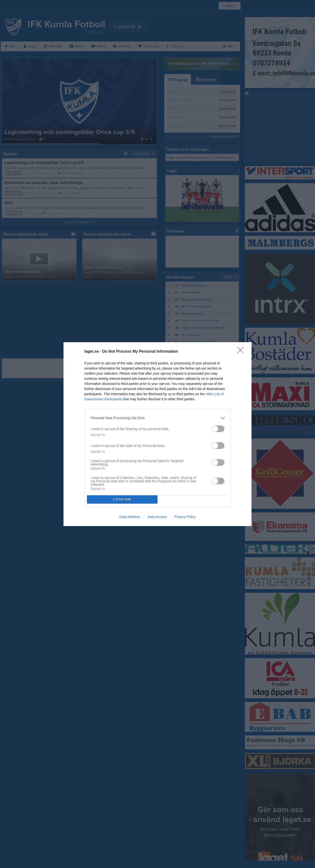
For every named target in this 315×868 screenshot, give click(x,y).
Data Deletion (130, 517)
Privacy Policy (185, 517)
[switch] (218, 429)
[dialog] (157, 434)
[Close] (242, 352)
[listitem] (157, 418)
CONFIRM (122, 499)
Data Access (157, 517)
